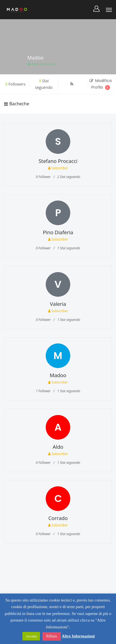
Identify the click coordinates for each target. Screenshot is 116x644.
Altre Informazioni (78, 636)
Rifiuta (52, 636)
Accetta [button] (31, 636)
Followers (15, 84)
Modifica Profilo (101, 84)
